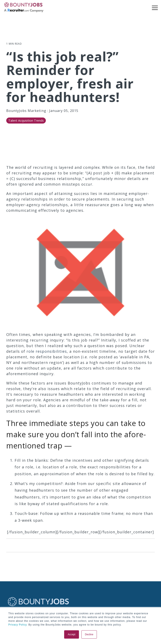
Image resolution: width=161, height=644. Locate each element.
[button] (155, 7)
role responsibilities (47, 351)
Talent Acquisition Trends (26, 121)
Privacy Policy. (18, 625)
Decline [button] (89, 634)
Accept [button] (72, 634)
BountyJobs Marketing (27, 111)
